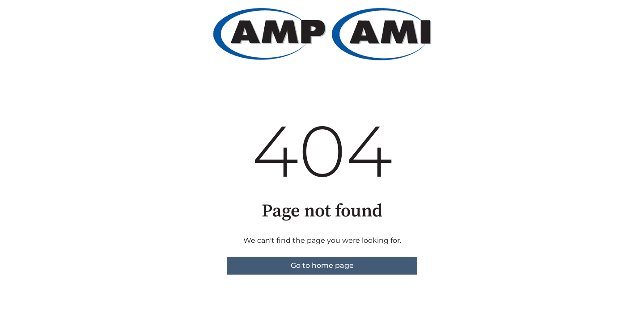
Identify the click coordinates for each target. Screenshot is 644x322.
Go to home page (322, 265)
